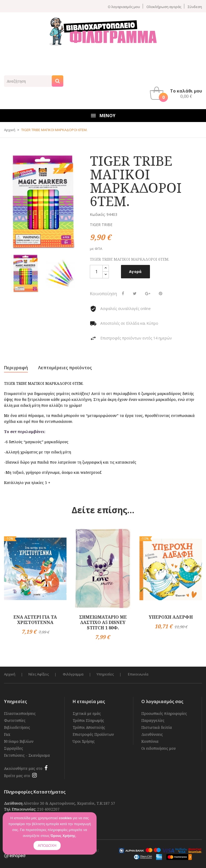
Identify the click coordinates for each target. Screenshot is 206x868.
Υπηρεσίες (106, 674)
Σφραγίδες (14, 748)
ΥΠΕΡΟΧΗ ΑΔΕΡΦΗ (171, 617)
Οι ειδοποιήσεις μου (159, 748)
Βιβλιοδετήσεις (17, 727)
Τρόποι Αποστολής (89, 727)
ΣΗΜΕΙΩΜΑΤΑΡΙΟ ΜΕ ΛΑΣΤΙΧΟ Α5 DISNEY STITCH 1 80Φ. (103, 622)
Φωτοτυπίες (15, 720)
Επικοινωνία (139, 674)
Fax (7, 734)
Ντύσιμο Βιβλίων (19, 741)
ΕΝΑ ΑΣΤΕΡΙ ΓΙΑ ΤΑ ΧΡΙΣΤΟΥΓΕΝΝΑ (35, 620)
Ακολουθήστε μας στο (23, 768)
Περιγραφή (16, 368)
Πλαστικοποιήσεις (20, 713)
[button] (177, 93)
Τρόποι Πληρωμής (88, 720)
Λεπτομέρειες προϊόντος (65, 368)
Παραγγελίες (153, 720)
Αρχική (10, 674)
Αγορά (135, 272)
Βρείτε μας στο (17, 776)
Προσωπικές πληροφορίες (164, 713)
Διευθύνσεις (152, 734)
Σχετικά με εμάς (87, 713)
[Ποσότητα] (96, 272)
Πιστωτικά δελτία (157, 727)
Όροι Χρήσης (84, 741)
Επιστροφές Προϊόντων (93, 734)
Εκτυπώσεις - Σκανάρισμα (27, 755)
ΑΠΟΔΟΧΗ (47, 845)
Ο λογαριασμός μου (124, 6)
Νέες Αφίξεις (39, 674)
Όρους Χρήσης (63, 836)
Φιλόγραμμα (74, 674)
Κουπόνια (150, 741)
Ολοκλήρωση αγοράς (164, 6)
